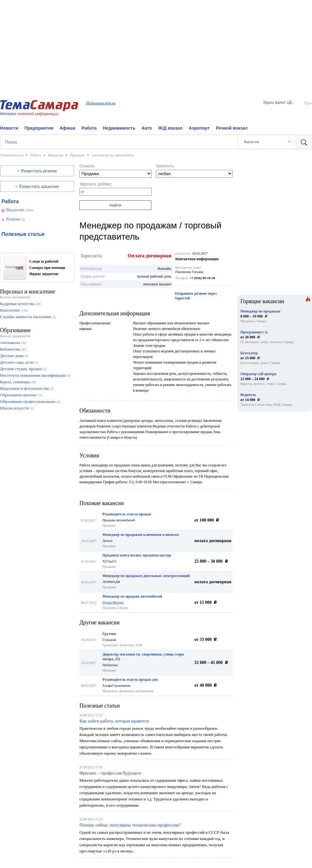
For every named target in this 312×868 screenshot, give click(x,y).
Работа (89, 128)
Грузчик (109, 634)
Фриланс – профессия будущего (110, 773)
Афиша (67, 128)
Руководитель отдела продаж (127, 514)
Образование (15, 330)
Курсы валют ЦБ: (278, 103)
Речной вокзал (232, 128)
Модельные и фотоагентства (24, 388)
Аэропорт (199, 128)
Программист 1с (254, 332)
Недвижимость (119, 128)
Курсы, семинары (15, 382)
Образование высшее (18, 395)
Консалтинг (10, 310)
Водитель (248, 395)
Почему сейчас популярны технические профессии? (130, 825)
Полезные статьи (100, 706)
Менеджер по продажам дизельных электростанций (146, 576)
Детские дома (12, 356)
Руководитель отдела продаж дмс (130, 680)
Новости (9, 128)
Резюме (13, 219)
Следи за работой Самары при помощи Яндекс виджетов (47, 268)
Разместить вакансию (39, 186)
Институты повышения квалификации (33, 375)
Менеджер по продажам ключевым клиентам (141, 535)
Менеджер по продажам (260, 311)
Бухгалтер (249, 353)
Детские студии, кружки (21, 369)
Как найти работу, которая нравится (114, 721)
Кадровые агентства (17, 304)
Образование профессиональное (28, 401)
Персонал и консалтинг (28, 292)
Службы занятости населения (25, 317)
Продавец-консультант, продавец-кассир (137, 555)
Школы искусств (14, 408)
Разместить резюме (39, 171)
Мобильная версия (101, 103)
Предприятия (39, 128)
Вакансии (15, 210)
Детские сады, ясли (17, 362)
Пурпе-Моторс (113, 602)
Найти (115, 205)
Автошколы (10, 343)
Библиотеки (10, 349)
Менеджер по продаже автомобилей (132, 596)
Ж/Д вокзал (170, 128)
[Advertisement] (156, 44)
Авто (147, 128)
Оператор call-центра (258, 374)
